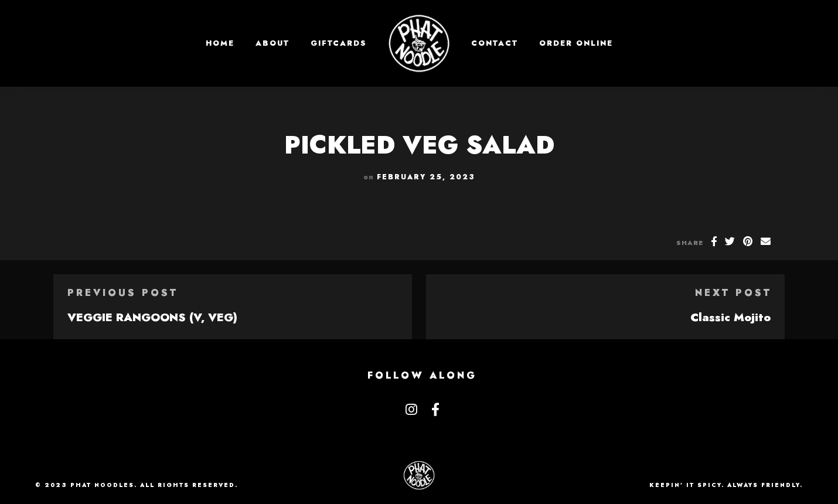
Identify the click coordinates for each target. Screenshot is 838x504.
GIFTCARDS (339, 43)
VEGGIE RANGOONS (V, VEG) (152, 317)
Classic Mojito (730, 317)
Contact (495, 43)
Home (220, 43)
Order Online (576, 43)
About (272, 43)
